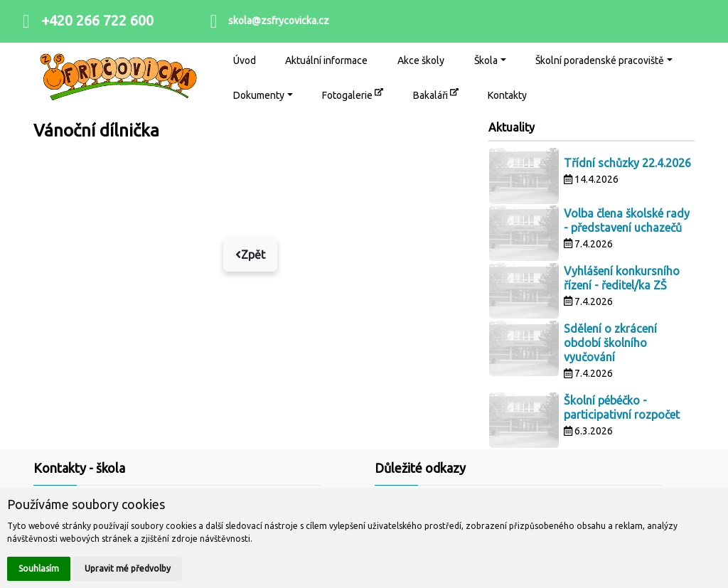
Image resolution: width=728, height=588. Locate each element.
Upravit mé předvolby (128, 568)
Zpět (250, 255)
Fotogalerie (353, 94)
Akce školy (421, 60)
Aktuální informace (326, 60)
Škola (486, 60)
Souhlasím (39, 568)
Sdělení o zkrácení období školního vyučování (610, 343)
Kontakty (507, 95)
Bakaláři (436, 94)
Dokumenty (259, 95)
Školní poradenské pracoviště (600, 60)
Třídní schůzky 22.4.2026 (627, 163)
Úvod (245, 60)
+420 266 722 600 (97, 20)
